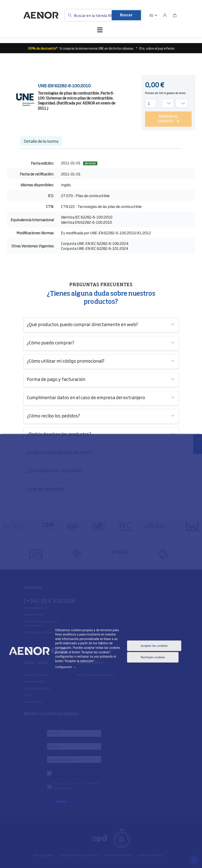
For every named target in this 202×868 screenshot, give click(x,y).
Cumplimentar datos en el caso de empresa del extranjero (86, 397)
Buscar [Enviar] (126, 15)
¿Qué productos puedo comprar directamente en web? (82, 324)
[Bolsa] (175, 15)
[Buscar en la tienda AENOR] (103, 15)
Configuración (66, 667)
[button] (153, 15)
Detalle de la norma (41, 141)
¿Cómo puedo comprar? (51, 342)
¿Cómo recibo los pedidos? (53, 415)
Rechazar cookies (152, 659)
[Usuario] (165, 15)
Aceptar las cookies (154, 645)
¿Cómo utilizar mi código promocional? (66, 360)
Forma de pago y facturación (56, 379)
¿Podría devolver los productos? (59, 433)
